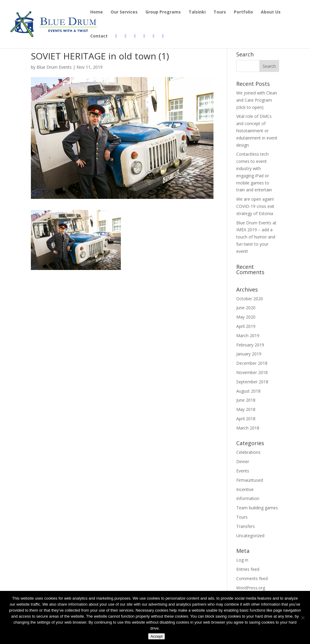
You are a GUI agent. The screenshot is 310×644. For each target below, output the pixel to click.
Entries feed (248, 569)
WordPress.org (251, 588)
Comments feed (252, 578)
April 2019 (246, 326)
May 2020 (246, 317)
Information (248, 498)
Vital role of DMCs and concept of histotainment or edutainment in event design (257, 130)
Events (243, 471)
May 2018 (246, 409)
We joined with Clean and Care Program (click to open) (257, 100)
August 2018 (248, 391)
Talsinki (197, 12)
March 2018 (248, 428)
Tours (220, 12)
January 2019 (249, 354)
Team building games (257, 508)
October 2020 (250, 299)
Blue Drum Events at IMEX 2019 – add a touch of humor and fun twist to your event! (256, 237)
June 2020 (246, 308)
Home (97, 12)
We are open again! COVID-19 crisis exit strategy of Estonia (255, 206)
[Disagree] (303, 618)
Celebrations (248, 452)
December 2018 (252, 363)
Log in (242, 560)
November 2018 (252, 372)
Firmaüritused (250, 480)
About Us (271, 12)
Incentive (245, 489)
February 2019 (250, 345)
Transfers (246, 526)
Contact (99, 36)
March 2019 (248, 335)
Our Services (124, 12)
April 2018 (246, 419)
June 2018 (246, 400)
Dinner (243, 461)
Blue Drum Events (54, 67)
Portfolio (243, 12)
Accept (157, 636)
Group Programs (163, 12)
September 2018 (252, 382)
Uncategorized (250, 536)
